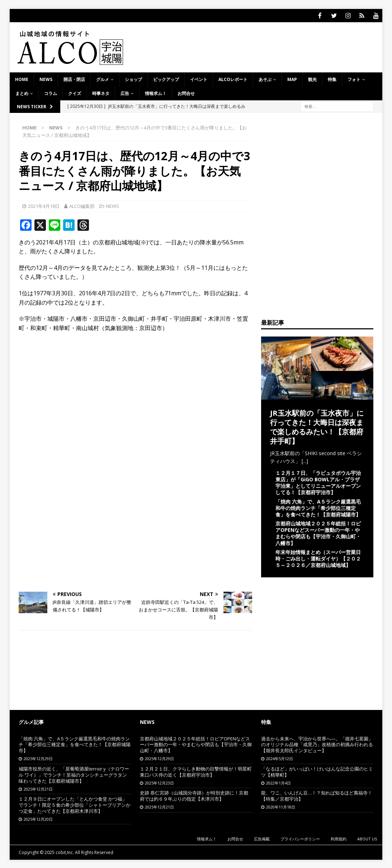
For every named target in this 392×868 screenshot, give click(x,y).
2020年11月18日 (281, 806)
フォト (354, 79)
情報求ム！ (156, 93)
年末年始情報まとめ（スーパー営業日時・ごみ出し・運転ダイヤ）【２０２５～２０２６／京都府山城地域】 (318, 558)
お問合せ (186, 93)
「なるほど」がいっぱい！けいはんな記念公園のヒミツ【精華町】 (317, 771)
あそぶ (265, 79)
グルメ (103, 79)
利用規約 (339, 838)
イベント (199, 79)
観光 (312, 79)
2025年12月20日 (38, 818)
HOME (22, 79)
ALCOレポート (233, 79)
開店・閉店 (74, 79)
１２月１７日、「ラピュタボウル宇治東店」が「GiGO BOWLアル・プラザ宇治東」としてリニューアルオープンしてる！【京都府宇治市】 (318, 482)
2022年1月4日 (278, 782)
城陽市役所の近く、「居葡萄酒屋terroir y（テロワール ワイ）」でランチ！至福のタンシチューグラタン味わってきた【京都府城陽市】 (74, 774)
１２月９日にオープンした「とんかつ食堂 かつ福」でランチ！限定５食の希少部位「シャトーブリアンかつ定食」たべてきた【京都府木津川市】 (75, 804)
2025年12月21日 (38, 788)
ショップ (133, 79)
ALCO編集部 (82, 205)
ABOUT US (367, 838)
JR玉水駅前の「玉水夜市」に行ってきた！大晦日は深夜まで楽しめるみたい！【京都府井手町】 (317, 426)
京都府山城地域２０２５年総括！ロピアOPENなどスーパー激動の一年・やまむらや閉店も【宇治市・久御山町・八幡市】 (318, 533)
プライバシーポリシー (300, 838)
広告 (125, 93)
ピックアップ (166, 79)
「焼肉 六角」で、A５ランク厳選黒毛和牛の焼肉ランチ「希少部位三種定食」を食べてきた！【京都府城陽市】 (318, 507)
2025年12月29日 (38, 758)
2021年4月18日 (44, 205)
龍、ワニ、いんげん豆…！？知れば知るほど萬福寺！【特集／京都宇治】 (317, 795)
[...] (305, 460)
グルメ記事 (31, 721)
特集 (332, 79)
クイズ (75, 93)
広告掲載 (262, 838)
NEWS (46, 79)
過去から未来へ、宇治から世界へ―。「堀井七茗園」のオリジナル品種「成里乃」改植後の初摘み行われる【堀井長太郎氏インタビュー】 (317, 744)
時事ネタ (101, 93)
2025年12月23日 (159, 782)
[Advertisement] (135, 389)
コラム (51, 93)
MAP (292, 79)
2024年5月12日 (280, 758)
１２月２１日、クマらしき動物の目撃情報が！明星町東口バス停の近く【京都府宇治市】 (196, 771)
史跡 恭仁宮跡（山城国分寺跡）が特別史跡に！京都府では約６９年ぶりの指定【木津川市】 (194, 795)
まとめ (22, 93)
